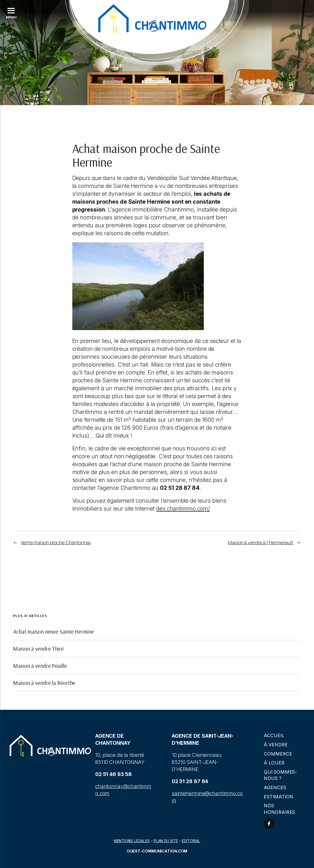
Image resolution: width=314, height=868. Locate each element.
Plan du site (166, 841)
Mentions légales (132, 841)
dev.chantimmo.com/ (183, 509)
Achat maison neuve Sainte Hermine (54, 631)
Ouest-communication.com (157, 851)
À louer (274, 763)
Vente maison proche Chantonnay (56, 542)
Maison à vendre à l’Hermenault (261, 542)
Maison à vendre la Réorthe (44, 683)
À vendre (276, 745)
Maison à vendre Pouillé (40, 666)
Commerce (278, 754)
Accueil (274, 735)
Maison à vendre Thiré (38, 649)
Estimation (278, 797)
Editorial (191, 841)
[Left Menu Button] (11, 13)
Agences (275, 787)
